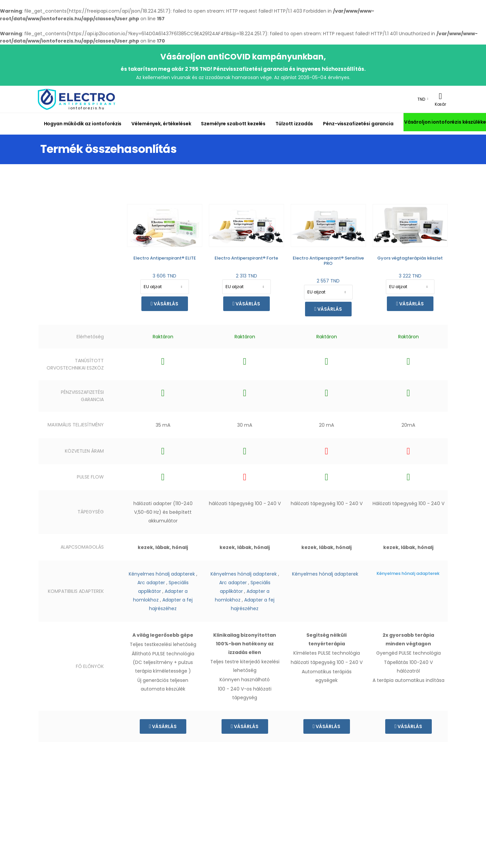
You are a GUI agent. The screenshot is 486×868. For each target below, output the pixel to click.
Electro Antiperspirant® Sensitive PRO (328, 261)
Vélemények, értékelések (161, 124)
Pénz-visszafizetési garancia (358, 124)
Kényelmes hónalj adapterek (162, 574)
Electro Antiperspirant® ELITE (165, 258)
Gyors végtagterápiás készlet (410, 258)
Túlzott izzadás (294, 124)
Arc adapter (151, 583)
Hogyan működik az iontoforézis (83, 124)
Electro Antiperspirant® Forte (246, 258)
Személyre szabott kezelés (233, 124)
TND (421, 99)
